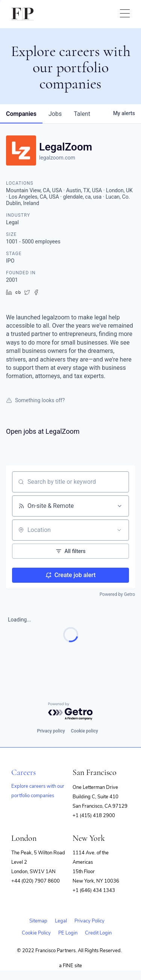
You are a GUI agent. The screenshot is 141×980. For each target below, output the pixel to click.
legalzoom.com (57, 158)
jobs (55, 114)
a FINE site (70, 966)
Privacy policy (51, 731)
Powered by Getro (117, 594)
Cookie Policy (36, 933)
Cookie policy (85, 731)
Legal (61, 921)
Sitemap (38, 921)
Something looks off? (35, 400)
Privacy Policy (89, 921)
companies (21, 114)
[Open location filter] (119, 530)
